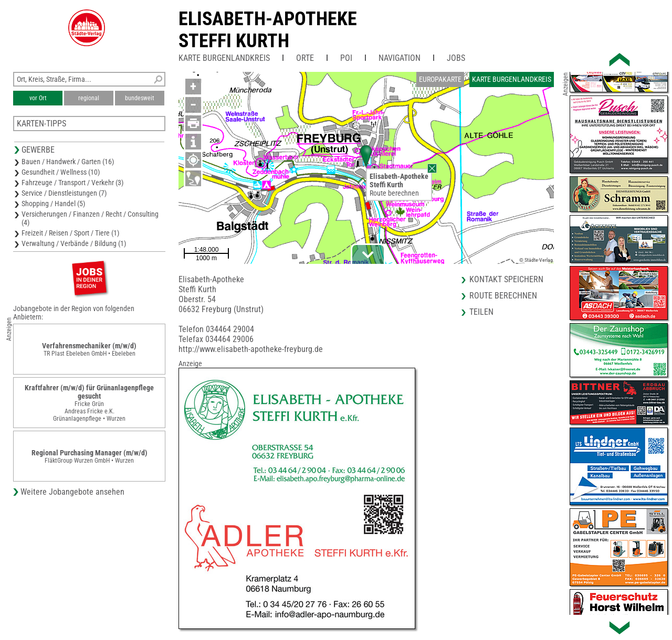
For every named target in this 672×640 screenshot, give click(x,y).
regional (89, 98)
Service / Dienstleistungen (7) (64, 193)
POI (346, 58)
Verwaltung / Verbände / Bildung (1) (74, 243)
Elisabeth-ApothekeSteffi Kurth (268, 30)
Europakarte (440, 79)
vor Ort (38, 98)
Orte (305, 58)
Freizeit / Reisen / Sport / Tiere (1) (70, 233)
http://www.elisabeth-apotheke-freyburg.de (251, 349)
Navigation (400, 58)
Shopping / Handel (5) (53, 204)
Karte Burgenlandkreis (224, 58)
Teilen (481, 312)
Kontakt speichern (506, 279)
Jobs (456, 58)
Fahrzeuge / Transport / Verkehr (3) (72, 183)
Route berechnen (394, 193)
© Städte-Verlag (536, 260)
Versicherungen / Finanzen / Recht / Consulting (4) (90, 218)
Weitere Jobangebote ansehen (72, 492)
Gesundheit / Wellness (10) (61, 172)
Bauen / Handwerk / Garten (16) (68, 162)
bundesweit (140, 98)
